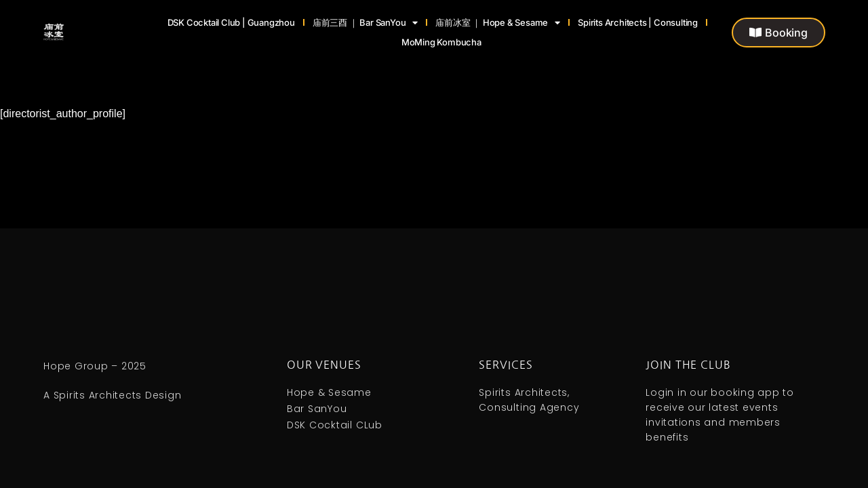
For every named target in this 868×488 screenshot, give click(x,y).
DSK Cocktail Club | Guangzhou (231, 22)
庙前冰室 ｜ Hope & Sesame (498, 23)
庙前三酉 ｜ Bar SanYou (365, 23)
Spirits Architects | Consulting (638, 22)
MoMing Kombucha (441, 42)
